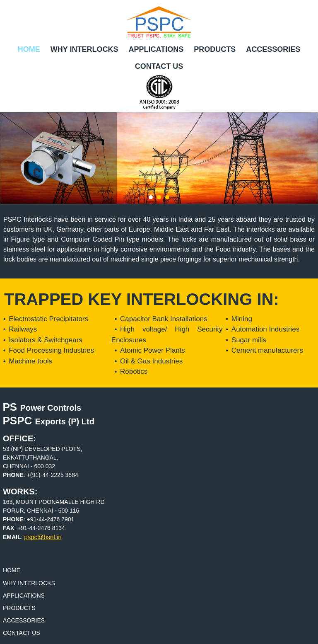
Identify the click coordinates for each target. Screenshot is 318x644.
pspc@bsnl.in (43, 537)
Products (215, 49)
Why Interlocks (84, 49)
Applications (156, 49)
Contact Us (159, 66)
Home (29, 49)
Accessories (273, 49)
